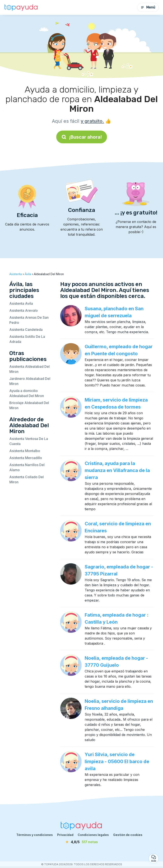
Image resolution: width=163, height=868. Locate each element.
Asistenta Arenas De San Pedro (29, 320)
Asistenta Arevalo (24, 310)
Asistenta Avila (21, 303)
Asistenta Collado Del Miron (27, 479)
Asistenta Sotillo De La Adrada (27, 339)
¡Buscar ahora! (82, 137)
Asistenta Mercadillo (26, 458)
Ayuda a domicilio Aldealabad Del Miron (27, 393)
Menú (148, 7)
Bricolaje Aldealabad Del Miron (29, 405)
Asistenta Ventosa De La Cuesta (29, 441)
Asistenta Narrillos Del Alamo (27, 467)
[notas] (81, 842)
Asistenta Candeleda (26, 330)
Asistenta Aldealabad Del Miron (30, 369)
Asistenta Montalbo (25, 451)
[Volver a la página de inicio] (21, 7)
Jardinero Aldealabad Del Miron (30, 381)
